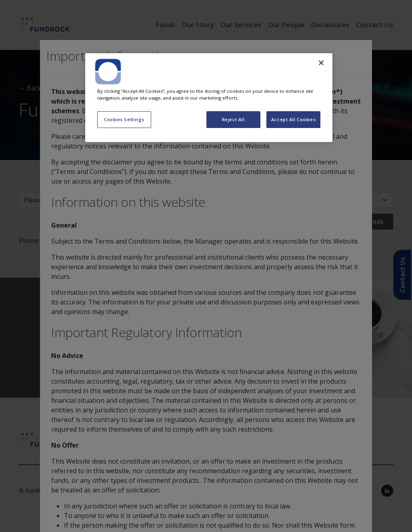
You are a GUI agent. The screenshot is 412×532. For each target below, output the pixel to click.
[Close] (321, 63)
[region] (209, 98)
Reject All (233, 119)
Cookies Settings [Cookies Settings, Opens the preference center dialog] (124, 119)
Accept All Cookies (293, 119)
